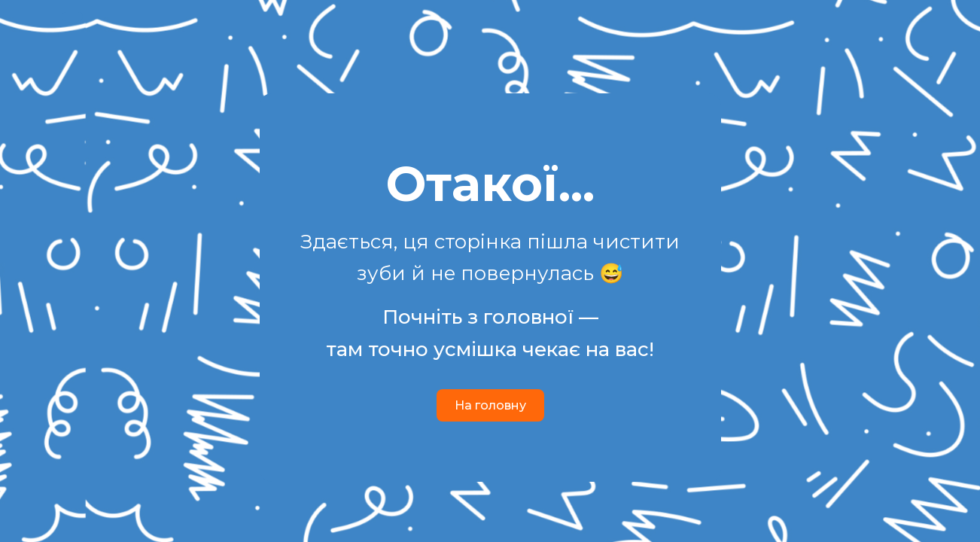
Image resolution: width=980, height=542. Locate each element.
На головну (490, 405)
